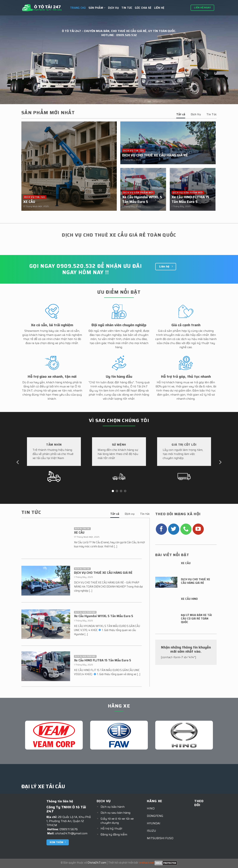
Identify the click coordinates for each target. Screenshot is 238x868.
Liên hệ (159, 8)
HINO (151, 808)
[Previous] (18, 462)
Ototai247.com (97, 863)
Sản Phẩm (97, 8)
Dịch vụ (113, 8)
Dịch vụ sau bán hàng (115, 813)
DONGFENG (155, 816)
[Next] (220, 462)
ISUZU (151, 831)
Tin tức (127, 8)
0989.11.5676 (69, 829)
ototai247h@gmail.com (71, 833)
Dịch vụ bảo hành (113, 807)
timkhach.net (146, 863)
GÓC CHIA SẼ (143, 8)
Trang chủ (78, 8)
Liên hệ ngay (202, 8)
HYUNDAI (154, 823)
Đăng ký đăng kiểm (114, 834)
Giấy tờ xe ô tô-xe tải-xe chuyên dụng (117, 821)
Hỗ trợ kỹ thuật (111, 828)
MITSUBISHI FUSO (160, 838)
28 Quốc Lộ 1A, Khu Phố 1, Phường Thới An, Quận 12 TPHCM (69, 821)
